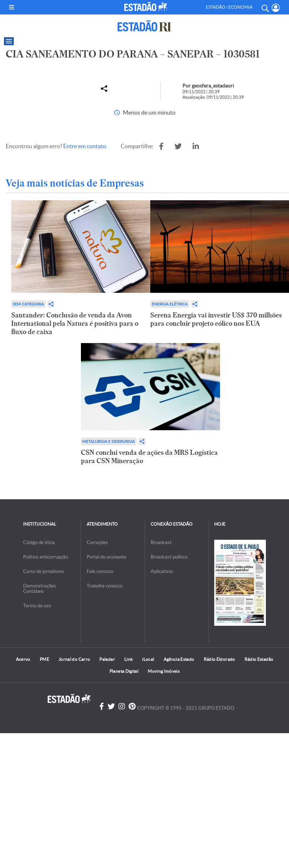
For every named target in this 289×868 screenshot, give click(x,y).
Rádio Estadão (259, 659)
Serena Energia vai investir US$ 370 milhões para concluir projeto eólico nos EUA (216, 319)
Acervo (23, 659)
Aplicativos (162, 571)
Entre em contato (85, 146)
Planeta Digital (124, 671)
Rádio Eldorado (219, 659)
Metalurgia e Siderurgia (109, 441)
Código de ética (39, 542)
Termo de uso (37, 606)
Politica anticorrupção (46, 557)
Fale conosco (100, 571)
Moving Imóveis (164, 671)
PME (44, 659)
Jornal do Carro (74, 659)
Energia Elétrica (170, 304)
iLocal (148, 659)
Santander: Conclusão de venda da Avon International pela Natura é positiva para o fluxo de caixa (75, 323)
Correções (97, 542)
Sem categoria (28, 304)
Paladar (107, 659)
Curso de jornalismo (44, 571)
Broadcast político (169, 557)
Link (128, 659)
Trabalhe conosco (105, 586)
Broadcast (161, 542)
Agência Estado (179, 659)
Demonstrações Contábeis (40, 589)
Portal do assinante (107, 557)
